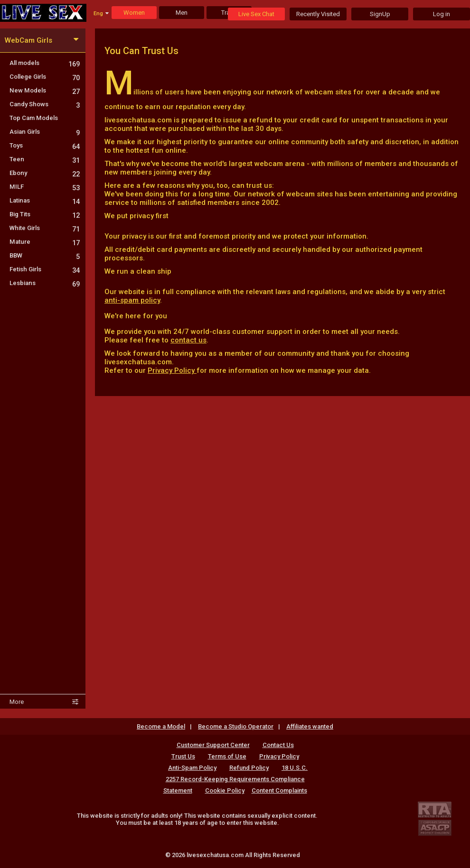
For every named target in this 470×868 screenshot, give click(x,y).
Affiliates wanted (310, 726)
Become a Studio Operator (236, 726)
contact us (188, 340)
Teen (45, 159)
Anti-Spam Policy (192, 768)
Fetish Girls (45, 269)
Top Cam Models (34, 118)
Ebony (45, 173)
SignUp (380, 14)
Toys (45, 145)
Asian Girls (45, 132)
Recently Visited (318, 14)
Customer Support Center (213, 745)
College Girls (45, 77)
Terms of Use (227, 756)
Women (134, 13)
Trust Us (183, 756)
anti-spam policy (132, 300)
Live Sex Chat (256, 14)
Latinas (45, 200)
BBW (45, 255)
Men (182, 13)
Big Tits (45, 214)
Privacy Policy (172, 370)
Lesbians (45, 283)
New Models (45, 90)
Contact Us (278, 745)
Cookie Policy (225, 790)
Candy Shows (45, 104)
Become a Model (161, 726)
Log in (442, 14)
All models (45, 63)
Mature (45, 242)
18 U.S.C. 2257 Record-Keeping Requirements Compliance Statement (236, 779)
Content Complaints (279, 790)
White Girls (45, 228)
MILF (45, 187)
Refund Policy (249, 768)
